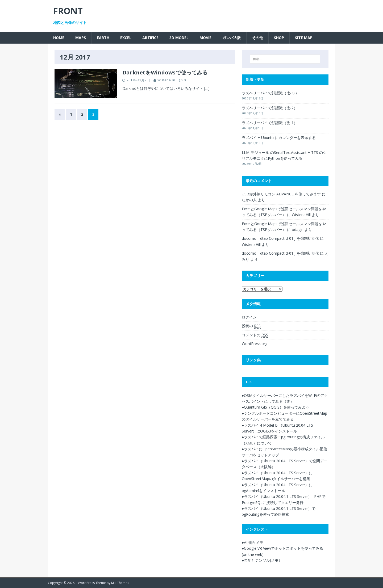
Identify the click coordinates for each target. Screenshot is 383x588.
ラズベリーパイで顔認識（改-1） (270, 123)
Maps (81, 38)
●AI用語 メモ (253, 542)
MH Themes (120, 583)
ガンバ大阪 (232, 38)
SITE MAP (304, 38)
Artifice (150, 38)
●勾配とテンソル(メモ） (262, 560)
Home (59, 38)
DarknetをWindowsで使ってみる (165, 72)
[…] (207, 88)
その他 (257, 38)
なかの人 (249, 200)
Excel (126, 38)
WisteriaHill (166, 80)
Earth (103, 38)
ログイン (249, 317)
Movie (205, 38)
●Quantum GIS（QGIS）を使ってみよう (276, 407)
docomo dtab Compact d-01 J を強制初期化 (280, 238)
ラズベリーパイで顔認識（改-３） (270, 93)
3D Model (179, 38)
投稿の (251, 326)
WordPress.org (255, 344)
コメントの (255, 335)
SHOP (279, 38)
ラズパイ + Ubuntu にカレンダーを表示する (279, 138)
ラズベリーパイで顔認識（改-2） (270, 108)
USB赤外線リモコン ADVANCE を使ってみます (281, 194)
